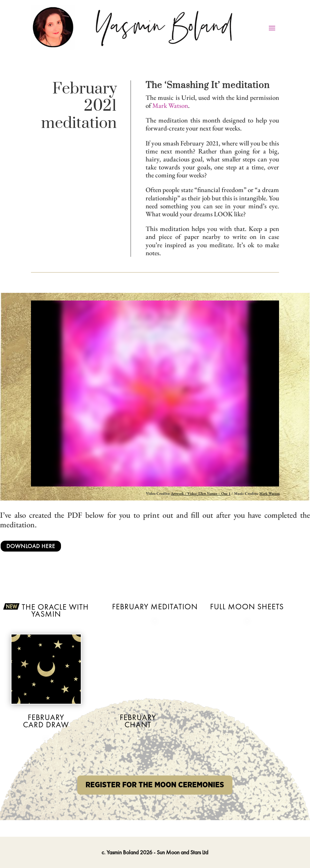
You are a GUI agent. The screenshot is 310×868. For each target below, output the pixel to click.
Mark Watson (170, 105)
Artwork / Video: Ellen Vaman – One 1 (201, 493)
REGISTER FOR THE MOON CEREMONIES (155, 785)
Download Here (31, 546)
